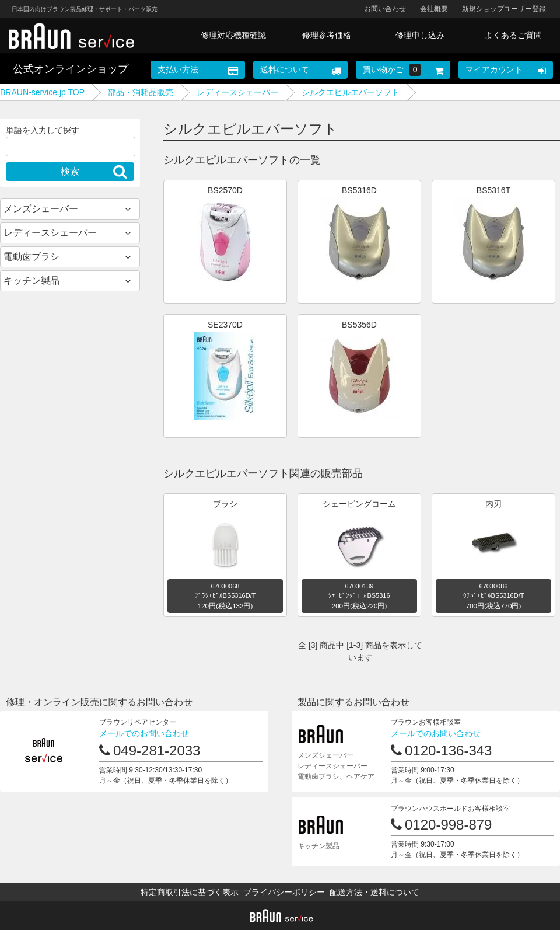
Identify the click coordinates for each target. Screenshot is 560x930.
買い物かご (392, 70)
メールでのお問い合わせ (144, 733)
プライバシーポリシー (284, 892)
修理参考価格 (327, 35)
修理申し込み (420, 35)
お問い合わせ (385, 9)
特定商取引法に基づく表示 (190, 892)
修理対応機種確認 (233, 35)
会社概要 (434, 9)
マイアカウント (494, 69)
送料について (285, 69)
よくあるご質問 (513, 35)
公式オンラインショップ (71, 69)
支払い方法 (178, 69)
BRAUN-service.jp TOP (42, 92)
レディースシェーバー (237, 92)
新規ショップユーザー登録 (504, 9)
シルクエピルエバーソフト (351, 92)
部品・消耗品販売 (141, 92)
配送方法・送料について (374, 892)
